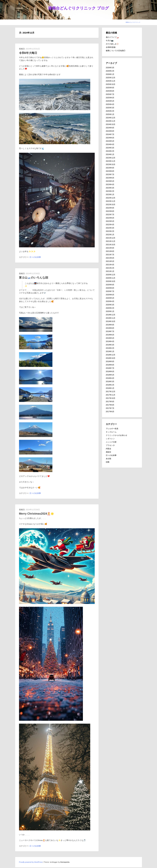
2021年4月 (110, 265)
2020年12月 (111, 275)
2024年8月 (110, 131)
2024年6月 (110, 138)
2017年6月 (110, 412)
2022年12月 (111, 198)
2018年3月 (110, 382)
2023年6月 (110, 178)
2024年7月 (110, 134)
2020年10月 (111, 281)
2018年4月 (110, 378)
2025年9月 (110, 88)
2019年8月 (110, 328)
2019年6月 (110, 335)
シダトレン (110, 439)
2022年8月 (110, 211)
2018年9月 (110, 361)
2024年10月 (111, 124)
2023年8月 (110, 171)
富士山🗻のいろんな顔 (34, 277)
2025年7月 (110, 94)
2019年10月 (111, 321)
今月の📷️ (110, 41)
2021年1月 (110, 271)
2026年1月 (110, 74)
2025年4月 (110, 104)
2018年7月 (110, 368)
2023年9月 (110, 168)
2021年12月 (111, 238)
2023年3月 (110, 188)
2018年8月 (110, 365)
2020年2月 (110, 308)
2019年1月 (110, 351)
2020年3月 (110, 305)
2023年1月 (110, 195)
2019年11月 (111, 318)
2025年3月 (110, 108)
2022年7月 (110, 215)
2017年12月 (111, 392)
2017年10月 (111, 398)
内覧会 (108, 449)
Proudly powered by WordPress (31, 862)
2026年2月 (110, 71)
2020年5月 (110, 298)
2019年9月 (110, 325)
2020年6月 (110, 295)
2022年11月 (111, 201)
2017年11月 (111, 395)
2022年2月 (110, 231)
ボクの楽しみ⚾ (112, 44)
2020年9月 (110, 285)
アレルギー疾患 (112, 429)
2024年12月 (111, 118)
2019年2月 (110, 348)
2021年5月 (110, 261)
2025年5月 (110, 101)
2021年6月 (110, 258)
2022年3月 (110, 228)
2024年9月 (110, 128)
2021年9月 (110, 248)
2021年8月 (110, 251)
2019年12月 (111, 315)
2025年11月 (111, 81)
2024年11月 (111, 121)
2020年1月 (110, 311)
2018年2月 (110, 385)
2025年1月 (110, 114)
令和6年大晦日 (28, 53)
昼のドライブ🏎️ (112, 37)
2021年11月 (111, 241)
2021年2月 (110, 268)
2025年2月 (110, 111)
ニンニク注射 (111, 442)
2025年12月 (111, 78)
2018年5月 (110, 375)
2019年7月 (110, 331)
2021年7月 (110, 255)
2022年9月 (110, 208)
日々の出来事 (35, 257)
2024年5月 (110, 141)
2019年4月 (110, 341)
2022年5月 (110, 221)
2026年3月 (110, 68)
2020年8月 (110, 288)
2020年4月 (110, 301)
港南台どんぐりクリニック (133, 22)
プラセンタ (110, 445)
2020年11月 (111, 278)
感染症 (108, 452)
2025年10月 (111, 84)
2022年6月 (110, 218)
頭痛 (108, 462)
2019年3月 (110, 345)
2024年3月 (110, 148)
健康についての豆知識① (116, 51)
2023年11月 (111, 161)
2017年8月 (110, 405)
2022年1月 (110, 235)
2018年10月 (111, 358)
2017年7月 (110, 408)
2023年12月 (111, 158)
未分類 (108, 459)
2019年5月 (110, 338)
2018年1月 (110, 388)
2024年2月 (110, 151)
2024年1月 (110, 154)
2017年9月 (110, 402)
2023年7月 (110, 174)
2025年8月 (110, 91)
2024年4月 (110, 144)
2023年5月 (110, 181)
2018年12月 (111, 355)
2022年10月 (111, 205)
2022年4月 (110, 225)
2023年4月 (110, 184)
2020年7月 (110, 291)
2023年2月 (110, 191)
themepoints (65, 862)
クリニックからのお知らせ (116, 435)
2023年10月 (111, 164)
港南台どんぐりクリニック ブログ (78, 8)
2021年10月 (111, 245)
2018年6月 (110, 371)
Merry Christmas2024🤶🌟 (37, 514)
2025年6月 (110, 98)
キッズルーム (111, 432)
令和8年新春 (111, 47)
